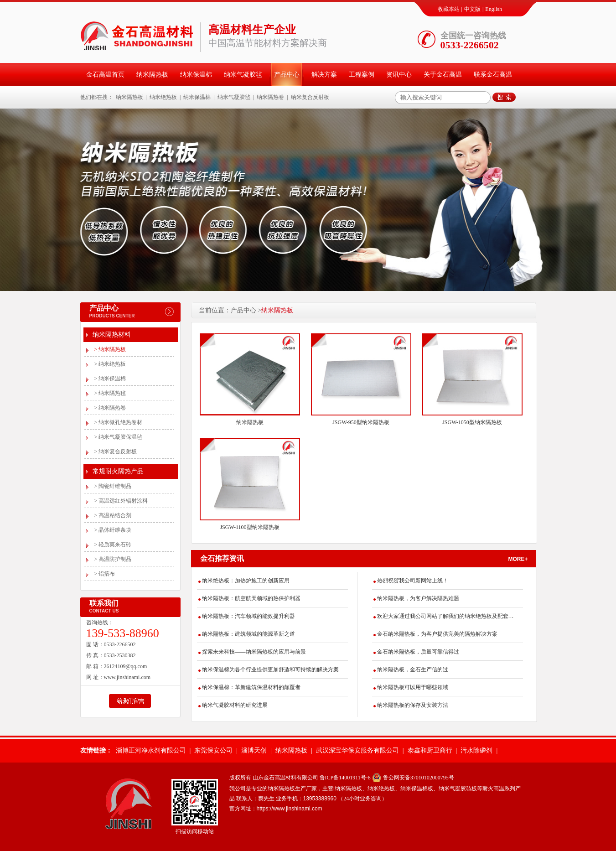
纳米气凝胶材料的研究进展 (235, 705)
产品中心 (287, 75)
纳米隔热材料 (112, 335)
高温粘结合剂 (113, 515)
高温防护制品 (113, 559)
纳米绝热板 (163, 97)
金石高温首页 (105, 75)
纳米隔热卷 (270, 97)
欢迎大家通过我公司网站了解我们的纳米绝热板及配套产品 (445, 616)
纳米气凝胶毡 (243, 75)
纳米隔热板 (152, 75)
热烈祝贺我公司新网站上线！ (413, 581)
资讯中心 (399, 75)
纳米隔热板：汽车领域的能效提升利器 (248, 616)
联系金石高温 (493, 75)
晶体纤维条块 (113, 530)
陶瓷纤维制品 (113, 486)
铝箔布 (105, 574)
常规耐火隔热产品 (118, 471)
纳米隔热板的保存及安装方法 (413, 705)
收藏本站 (449, 9)
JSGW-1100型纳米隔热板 (249, 527)
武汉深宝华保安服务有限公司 (357, 750)
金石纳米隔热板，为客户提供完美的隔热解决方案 (437, 634)
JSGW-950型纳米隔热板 (361, 422)
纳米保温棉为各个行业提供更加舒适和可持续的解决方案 (270, 669)
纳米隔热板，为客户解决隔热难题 (418, 598)
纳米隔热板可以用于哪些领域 (413, 687)
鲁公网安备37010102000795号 (419, 778)
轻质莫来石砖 (113, 545)
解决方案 (324, 75)
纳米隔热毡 (110, 393)
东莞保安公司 (213, 750)
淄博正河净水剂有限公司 (151, 750)
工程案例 (362, 75)
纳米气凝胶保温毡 (119, 437)
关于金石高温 (443, 75)
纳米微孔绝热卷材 (119, 422)
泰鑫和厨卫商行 (430, 750)
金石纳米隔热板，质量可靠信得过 (418, 652)
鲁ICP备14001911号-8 (345, 778)
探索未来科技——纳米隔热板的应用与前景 (254, 652)
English (494, 9)
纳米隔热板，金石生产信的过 (413, 669)
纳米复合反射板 (310, 97)
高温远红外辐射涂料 (121, 501)
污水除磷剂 (476, 750)
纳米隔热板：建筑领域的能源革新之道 (248, 634)
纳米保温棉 (196, 75)
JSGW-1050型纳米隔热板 (472, 422)
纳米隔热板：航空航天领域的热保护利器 (251, 598)
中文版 (472, 9)
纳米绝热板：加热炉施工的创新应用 (246, 581)
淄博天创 (254, 750)
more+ (518, 559)
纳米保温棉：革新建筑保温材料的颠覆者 (251, 687)
